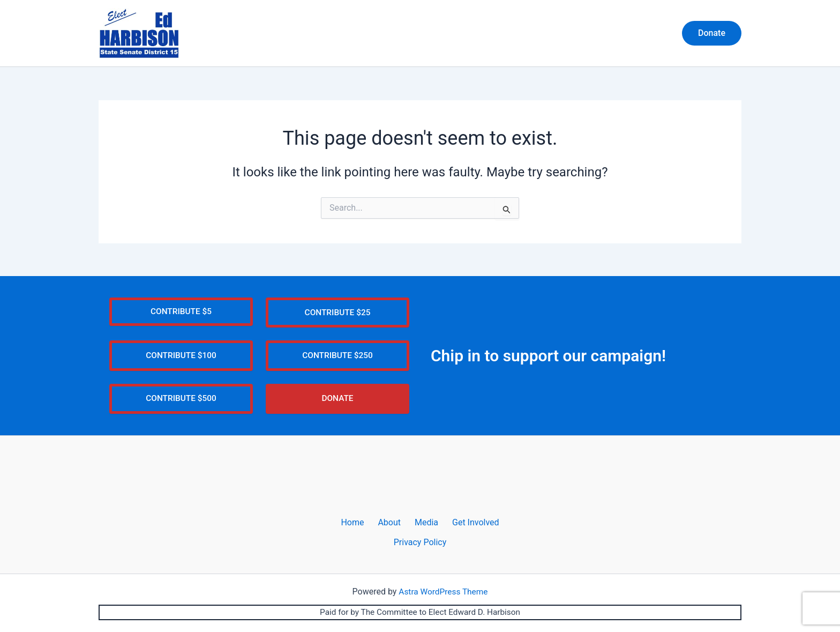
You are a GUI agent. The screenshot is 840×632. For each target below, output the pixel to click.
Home (505, 34)
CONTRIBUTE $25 (337, 320)
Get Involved (639, 34)
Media (586, 34)
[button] (712, 34)
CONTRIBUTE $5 (181, 319)
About (546, 34)
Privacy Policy (420, 552)
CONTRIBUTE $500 (181, 408)
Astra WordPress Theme (443, 601)
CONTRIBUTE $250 (338, 364)
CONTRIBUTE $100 (181, 364)
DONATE (337, 408)
